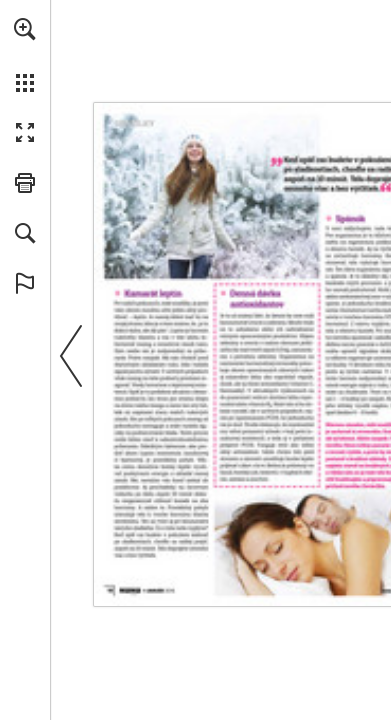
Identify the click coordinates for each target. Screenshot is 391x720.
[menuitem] (25, 55)
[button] (25, 29)
